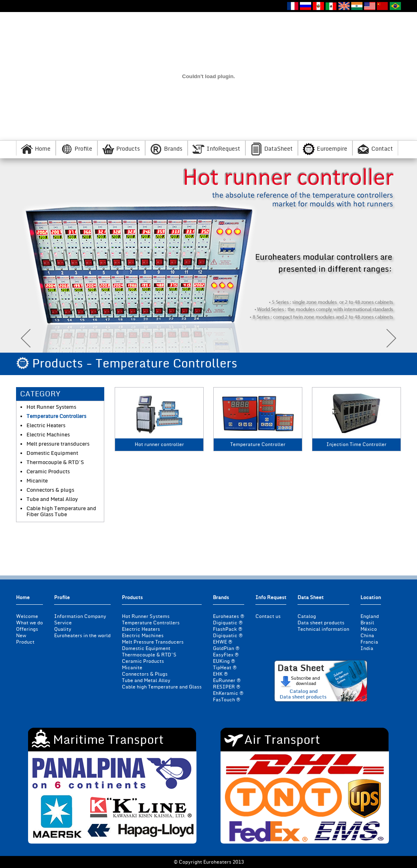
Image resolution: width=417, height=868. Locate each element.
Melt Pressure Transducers (153, 642)
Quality (63, 629)
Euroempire (332, 149)
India (367, 649)
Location (371, 598)
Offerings (27, 629)
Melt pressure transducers (58, 444)
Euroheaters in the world (82, 636)
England (370, 617)
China (367, 636)
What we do (29, 623)
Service (63, 623)
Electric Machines (48, 435)
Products (128, 149)
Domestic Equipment (52, 453)
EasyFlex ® (226, 655)
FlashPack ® (228, 629)
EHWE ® (223, 642)
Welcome (27, 617)
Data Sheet (311, 598)
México (369, 629)
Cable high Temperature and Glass (162, 687)
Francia (369, 642)
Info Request (271, 598)
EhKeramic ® (228, 693)
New (21, 636)
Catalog (307, 617)
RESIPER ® (227, 687)
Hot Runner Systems (51, 407)
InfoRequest (223, 149)
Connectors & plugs (50, 490)
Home (43, 149)
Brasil (367, 623)
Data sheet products (321, 623)
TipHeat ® (225, 668)
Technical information (323, 629)
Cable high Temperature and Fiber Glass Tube (61, 512)
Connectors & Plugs (145, 674)
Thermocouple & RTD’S (149, 655)
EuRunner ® (227, 681)
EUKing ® (224, 661)
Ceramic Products (48, 472)
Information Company (80, 617)
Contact (382, 149)
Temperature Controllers (56, 417)
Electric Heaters (46, 426)
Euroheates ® (229, 617)
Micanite (37, 481)
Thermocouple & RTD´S (55, 463)
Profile (83, 149)
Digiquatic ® (228, 623)
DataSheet (278, 149)
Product (25, 642)
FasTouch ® (227, 700)
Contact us (268, 617)
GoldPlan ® (226, 649)
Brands (173, 149)
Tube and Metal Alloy (52, 500)
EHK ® (220, 674)
